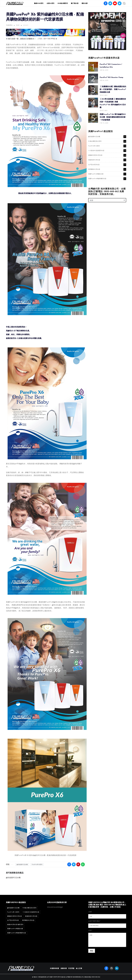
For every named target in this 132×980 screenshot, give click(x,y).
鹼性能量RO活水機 (22, 864)
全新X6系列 (51, 3)
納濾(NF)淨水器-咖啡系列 (15, 924)
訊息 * (90, 930)
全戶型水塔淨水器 (94, 165)
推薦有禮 (64, 968)
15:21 (18, 25)
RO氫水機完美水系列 (95, 141)
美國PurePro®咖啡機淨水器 (97, 179)
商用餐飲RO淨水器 (94, 169)
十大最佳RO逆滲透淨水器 (96, 150)
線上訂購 (79, 968)
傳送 (92, 951)
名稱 (90, 912)
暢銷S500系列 (39, 3)
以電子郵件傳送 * (94, 921)
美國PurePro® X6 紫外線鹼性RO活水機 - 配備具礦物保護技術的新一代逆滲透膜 (113, 117)
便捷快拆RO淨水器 (94, 160)
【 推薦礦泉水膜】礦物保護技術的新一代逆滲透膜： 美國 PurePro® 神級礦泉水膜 (113, 89)
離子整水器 (75, 3)
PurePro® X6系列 (37, 864)
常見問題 (71, 968)
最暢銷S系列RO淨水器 (95, 155)
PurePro (9, 25)
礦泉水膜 (85, 3)
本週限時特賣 (54, 968)
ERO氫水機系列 (63, 3)
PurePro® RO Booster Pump (111, 77)
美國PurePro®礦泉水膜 (96, 174)
